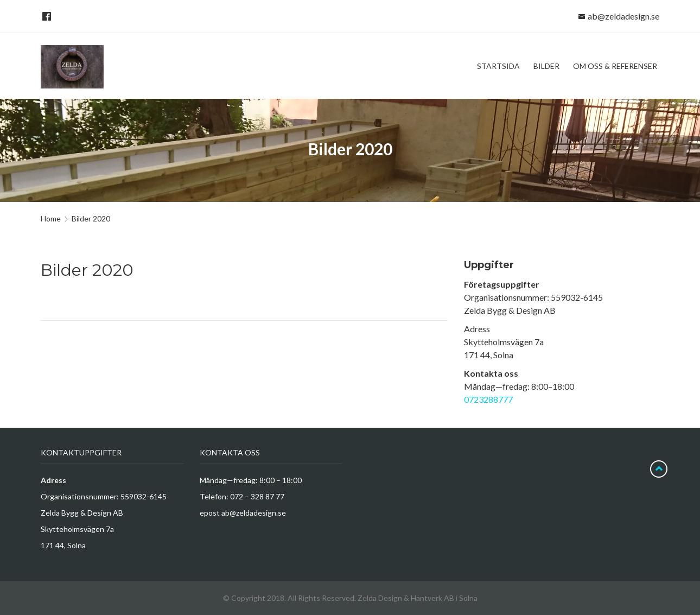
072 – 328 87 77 (257, 496)
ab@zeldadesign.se (623, 16)
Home (51, 218)
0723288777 (488, 399)
